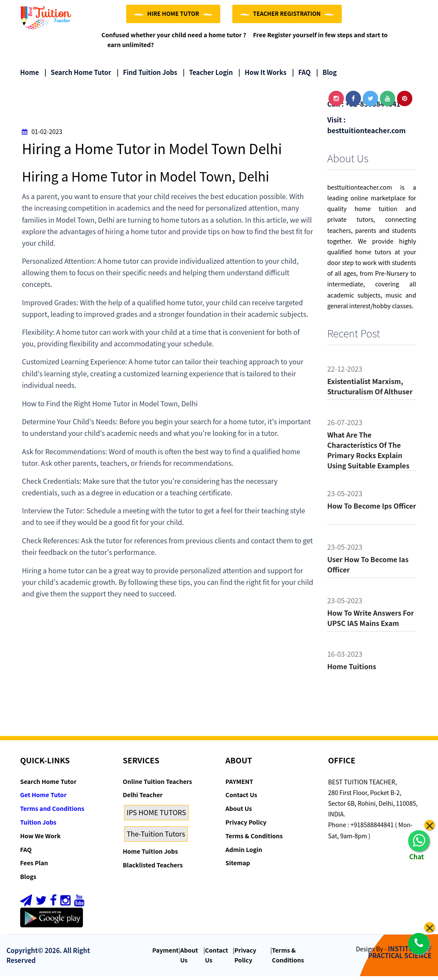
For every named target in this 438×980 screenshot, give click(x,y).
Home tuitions (352, 670)
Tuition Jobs (38, 826)
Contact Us (241, 799)
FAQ (302, 76)
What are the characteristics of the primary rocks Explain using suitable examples (368, 454)
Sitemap (238, 867)
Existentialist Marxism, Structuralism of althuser (370, 390)
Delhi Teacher (143, 799)
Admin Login (244, 853)
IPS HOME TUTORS (156, 816)
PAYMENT (239, 785)
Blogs (28, 880)
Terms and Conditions (52, 812)
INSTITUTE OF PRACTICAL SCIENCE (400, 956)
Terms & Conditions (254, 840)
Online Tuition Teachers (157, 785)
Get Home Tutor (43, 799)
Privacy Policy (246, 826)
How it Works (262, 76)
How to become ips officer (372, 509)
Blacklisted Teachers (153, 869)
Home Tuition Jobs (150, 855)
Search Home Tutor (78, 76)
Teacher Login (208, 76)
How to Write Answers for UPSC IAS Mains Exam (371, 622)
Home (30, 76)
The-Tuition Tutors (156, 837)
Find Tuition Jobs (147, 76)
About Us (239, 812)
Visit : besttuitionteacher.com (366, 129)
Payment (166, 954)
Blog (326, 76)
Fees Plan (34, 867)
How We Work (40, 840)
